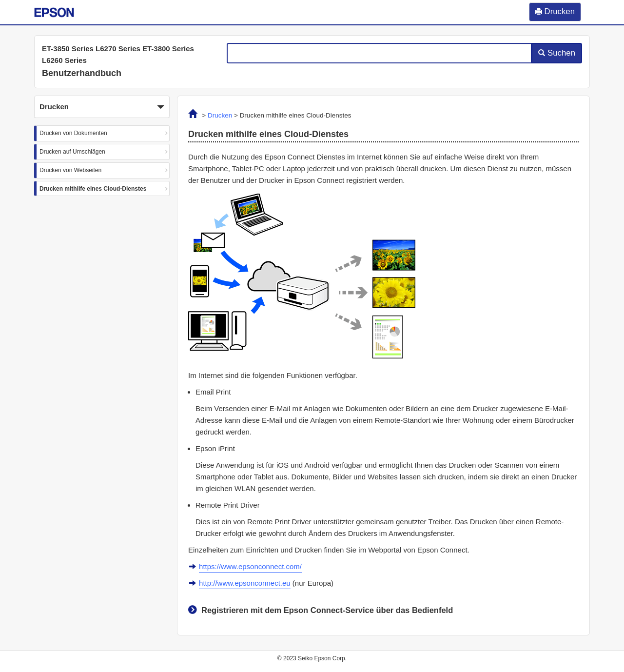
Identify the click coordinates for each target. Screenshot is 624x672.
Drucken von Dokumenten (73, 133)
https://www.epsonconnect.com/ (250, 566)
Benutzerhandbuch (82, 73)
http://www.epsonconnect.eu (245, 583)
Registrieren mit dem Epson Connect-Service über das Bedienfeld (327, 610)
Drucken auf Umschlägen (72, 152)
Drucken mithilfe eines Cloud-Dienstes (93, 189)
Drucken (220, 115)
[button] (102, 107)
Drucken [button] (102, 107)
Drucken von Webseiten (70, 170)
